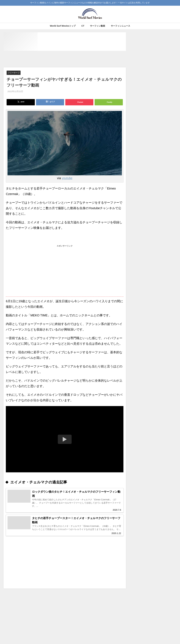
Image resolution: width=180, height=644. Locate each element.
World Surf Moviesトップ (63, 26)
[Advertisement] (65, 59)
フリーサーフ (14, 73)
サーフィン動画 (98, 26)
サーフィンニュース (121, 26)
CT (83, 26)
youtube (67, 178)
